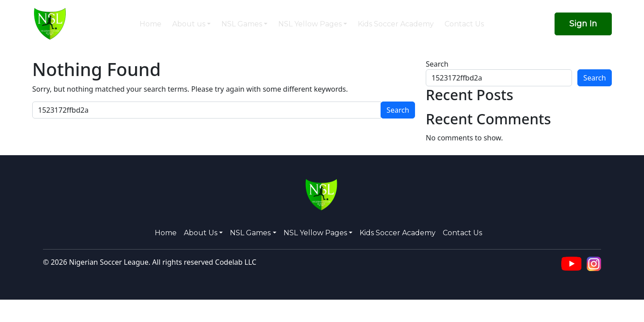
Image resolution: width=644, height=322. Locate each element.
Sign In (583, 24)
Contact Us (464, 24)
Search (437, 64)
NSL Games (242, 24)
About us (189, 24)
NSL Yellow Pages (310, 24)
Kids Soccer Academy (396, 24)
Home (150, 24)
